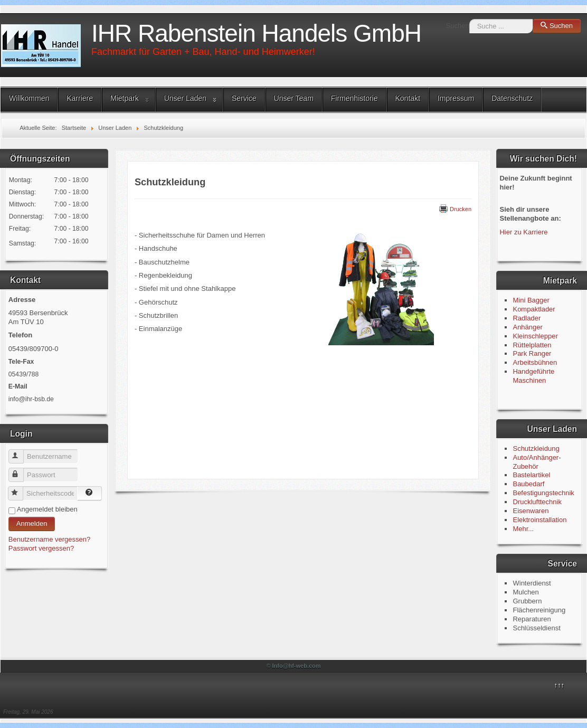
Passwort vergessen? (41, 548)
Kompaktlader (534, 309)
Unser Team (294, 98)
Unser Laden (185, 98)
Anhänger (527, 327)
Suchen (458, 26)
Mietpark (125, 98)
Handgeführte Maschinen (533, 376)
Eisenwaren (531, 511)
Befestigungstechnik (543, 493)
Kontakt (408, 98)
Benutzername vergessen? (49, 539)
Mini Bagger (532, 300)
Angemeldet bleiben (47, 509)
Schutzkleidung (536, 448)
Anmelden (32, 523)
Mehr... (523, 529)
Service (244, 98)
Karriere (80, 98)
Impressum (456, 98)
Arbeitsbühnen (535, 362)
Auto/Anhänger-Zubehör (537, 462)
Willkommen (29, 98)
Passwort (21, 471)
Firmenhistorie (354, 98)
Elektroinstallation (539, 520)
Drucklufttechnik (537, 502)
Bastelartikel (531, 475)
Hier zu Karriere (523, 232)
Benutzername (21, 452)
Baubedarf (528, 484)
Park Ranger (532, 353)
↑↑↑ (560, 685)
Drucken (455, 209)
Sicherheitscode (20, 489)
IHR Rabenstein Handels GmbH (256, 33)
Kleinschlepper (535, 336)
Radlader (527, 318)
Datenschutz (512, 98)
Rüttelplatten (532, 345)
